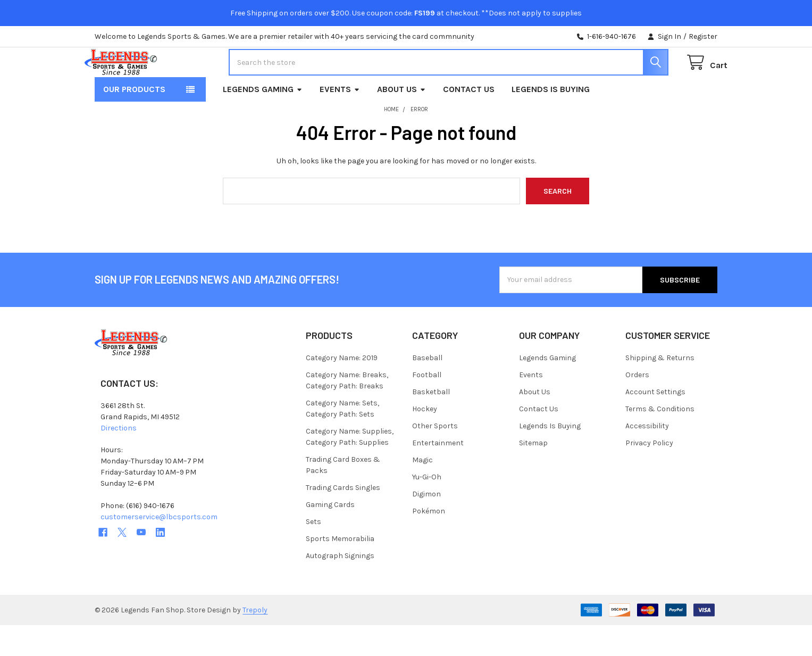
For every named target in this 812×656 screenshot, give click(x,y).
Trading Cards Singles (343, 518)
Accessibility (647, 457)
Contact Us (469, 120)
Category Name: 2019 (342, 389)
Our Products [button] (134, 120)
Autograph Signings (340, 587)
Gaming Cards (330, 535)
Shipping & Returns (660, 389)
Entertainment (438, 474)
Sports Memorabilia (340, 570)
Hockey (425, 440)
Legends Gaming (263, 120)
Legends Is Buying (551, 120)
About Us (401, 120)
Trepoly (255, 641)
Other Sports (435, 457)
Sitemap (533, 474)
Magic (422, 491)
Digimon (426, 525)
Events (340, 120)
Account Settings (655, 423)
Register (703, 36)
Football (427, 406)
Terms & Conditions (660, 440)
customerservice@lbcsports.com (159, 548)
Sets (313, 553)
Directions (119, 459)
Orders (637, 406)
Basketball (431, 423)
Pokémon (429, 542)
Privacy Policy (649, 474)
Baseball (427, 389)
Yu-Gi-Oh (427, 508)
